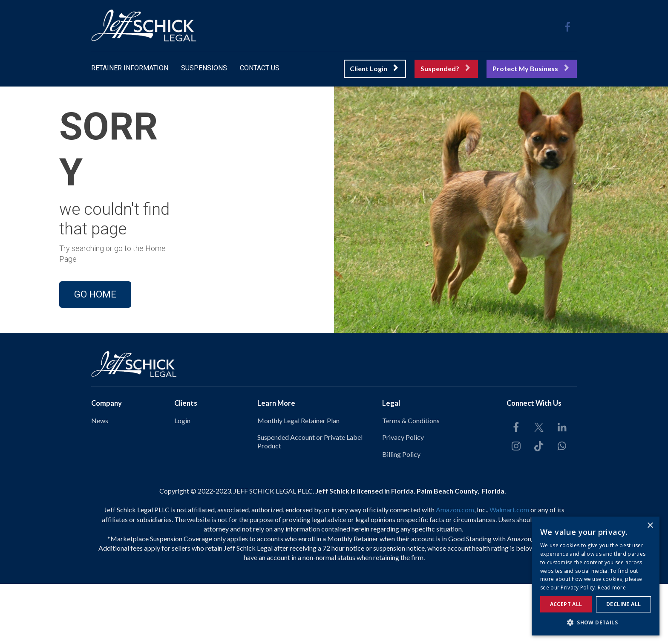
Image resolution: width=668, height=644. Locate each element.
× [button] (650, 526)
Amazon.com (455, 570)
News (100, 481)
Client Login (374, 68)
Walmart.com (509, 570)
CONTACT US (260, 68)
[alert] (596, 576)
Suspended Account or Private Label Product (310, 502)
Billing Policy (401, 514)
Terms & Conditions (411, 481)
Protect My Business (531, 68)
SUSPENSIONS (204, 68)
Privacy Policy (403, 498)
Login (182, 481)
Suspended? (445, 68)
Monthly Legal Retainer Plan (298, 481)
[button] (596, 622)
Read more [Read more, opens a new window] (612, 588)
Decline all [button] (623, 604)
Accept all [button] (566, 604)
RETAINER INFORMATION (130, 68)
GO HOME (95, 325)
